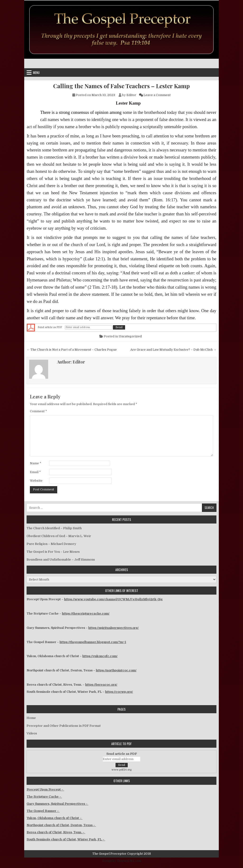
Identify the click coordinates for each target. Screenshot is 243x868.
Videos (32, 733)
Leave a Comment (157, 95)
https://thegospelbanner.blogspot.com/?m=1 (93, 642)
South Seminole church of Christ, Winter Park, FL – (66, 839)
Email (35, 472)
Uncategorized (130, 336)
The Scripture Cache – (44, 797)
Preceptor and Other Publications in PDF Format (64, 726)
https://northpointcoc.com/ (116, 670)
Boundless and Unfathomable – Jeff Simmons (61, 560)
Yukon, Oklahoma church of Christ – (54, 818)
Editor (131, 95)
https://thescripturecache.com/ (86, 613)
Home (31, 718)
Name (36, 463)
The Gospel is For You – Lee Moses (53, 552)
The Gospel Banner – (43, 811)
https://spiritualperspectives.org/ (113, 628)
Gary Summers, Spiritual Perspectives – (57, 804)
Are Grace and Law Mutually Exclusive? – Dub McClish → (173, 350)
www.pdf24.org (122, 770)
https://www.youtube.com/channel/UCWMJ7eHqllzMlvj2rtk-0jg (113, 599)
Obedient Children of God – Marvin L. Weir (59, 536)
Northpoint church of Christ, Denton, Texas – (61, 825)
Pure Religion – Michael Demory (51, 544)
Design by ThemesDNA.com (122, 861)
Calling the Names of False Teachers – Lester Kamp (121, 86)
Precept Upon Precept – (45, 789)
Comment (38, 411)
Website (36, 481)
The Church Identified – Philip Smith (54, 528)
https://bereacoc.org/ (101, 685)
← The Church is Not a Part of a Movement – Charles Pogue (72, 350)
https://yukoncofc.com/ (100, 656)
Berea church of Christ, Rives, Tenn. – (56, 832)
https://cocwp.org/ (119, 692)
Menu (36, 73)
